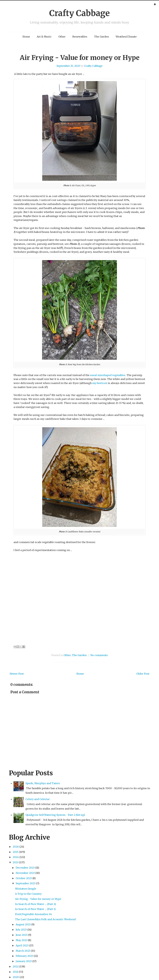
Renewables (80, 37)
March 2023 (23, 951)
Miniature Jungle (26, 889)
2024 (16, 857)
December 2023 (25, 868)
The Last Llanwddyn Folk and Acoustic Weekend (45, 919)
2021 (15, 972)
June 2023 (22, 935)
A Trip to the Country (28, 894)
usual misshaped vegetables (108, 375)
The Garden (101, 37)
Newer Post (17, 674)
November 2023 (25, 873)
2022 (16, 966)
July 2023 (21, 930)
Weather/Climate (126, 37)
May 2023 (22, 940)
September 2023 (26, 883)
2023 (16, 862)
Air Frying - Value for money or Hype (80, 58)
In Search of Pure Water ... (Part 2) (35, 904)
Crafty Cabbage (79, 13)
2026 (16, 847)
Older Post (143, 674)
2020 (16, 977)
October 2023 (24, 878)
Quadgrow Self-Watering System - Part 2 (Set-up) (55, 815)
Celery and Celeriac (38, 799)
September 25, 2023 (68, 66)
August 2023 (23, 924)
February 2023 (24, 956)
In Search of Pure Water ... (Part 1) (35, 909)
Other (62, 37)
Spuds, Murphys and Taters (43, 783)
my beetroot (100, 383)
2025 (16, 852)
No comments (99, 655)
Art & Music (44, 37)
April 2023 (22, 945)
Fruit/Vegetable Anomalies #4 (33, 914)
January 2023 (24, 961)
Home (26, 37)
